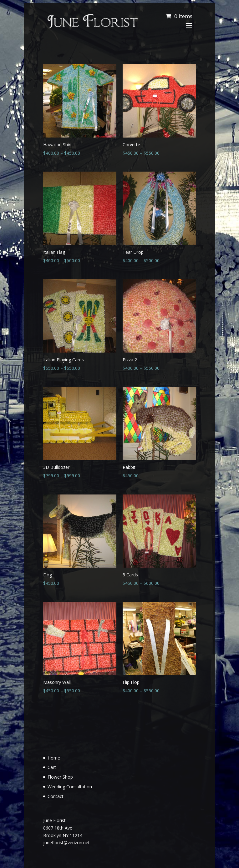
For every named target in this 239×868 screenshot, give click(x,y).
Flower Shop (60, 777)
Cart (52, 767)
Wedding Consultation (70, 787)
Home (54, 758)
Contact (56, 796)
